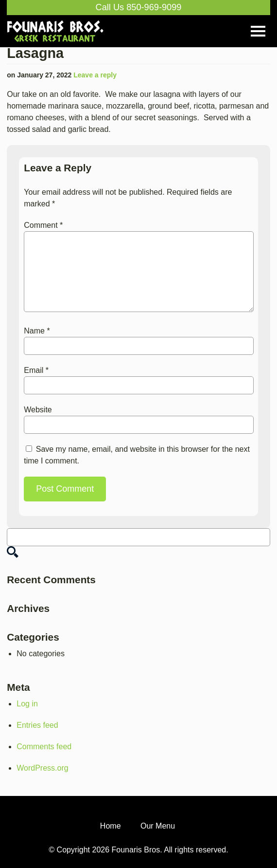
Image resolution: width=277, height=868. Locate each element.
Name (37, 331)
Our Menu (158, 826)
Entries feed (37, 725)
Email (36, 370)
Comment (43, 225)
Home (111, 826)
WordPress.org (42, 768)
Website (38, 410)
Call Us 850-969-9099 (139, 7)
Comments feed (44, 747)
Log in (27, 704)
